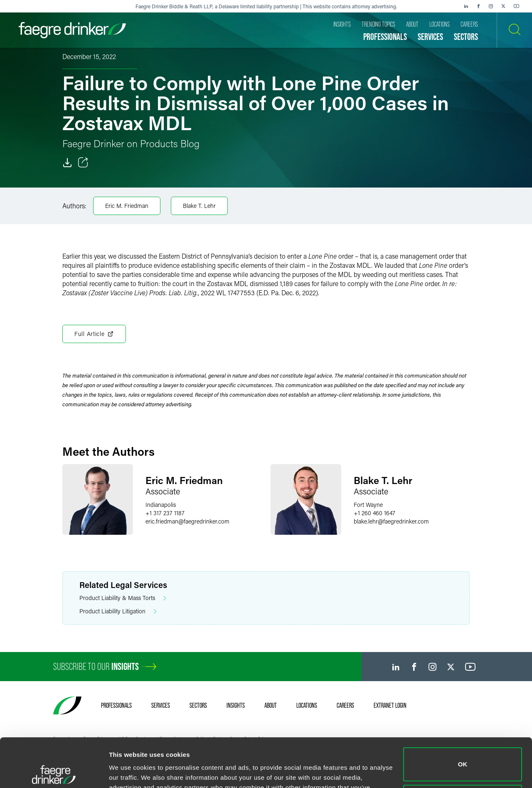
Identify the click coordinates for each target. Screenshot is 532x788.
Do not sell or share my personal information (463, 752)
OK (463, 715)
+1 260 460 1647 (374, 513)
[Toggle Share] (83, 163)
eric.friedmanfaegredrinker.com (187, 521)
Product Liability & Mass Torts (123, 598)
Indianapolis (161, 505)
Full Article (94, 334)
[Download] (67, 163)
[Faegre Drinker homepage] (72, 30)
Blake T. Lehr (199, 206)
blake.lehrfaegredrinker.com (391, 521)
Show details (128, 772)
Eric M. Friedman (127, 206)
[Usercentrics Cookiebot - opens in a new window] (54, 772)
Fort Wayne (368, 505)
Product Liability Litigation (118, 611)
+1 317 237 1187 (165, 513)
